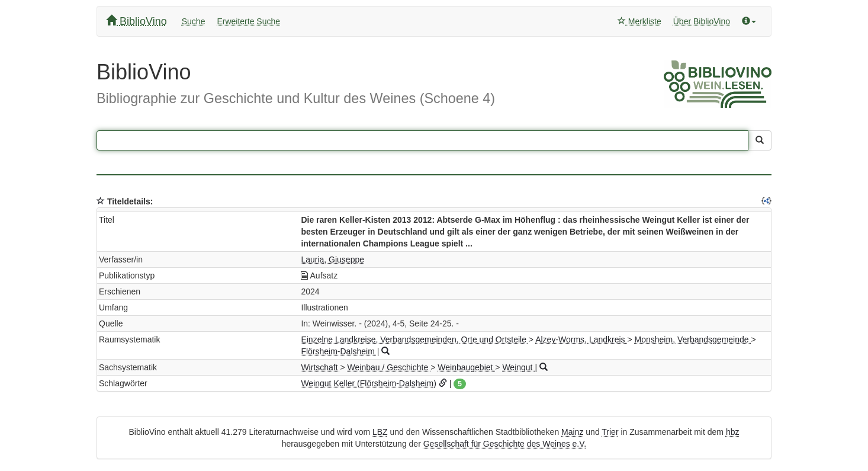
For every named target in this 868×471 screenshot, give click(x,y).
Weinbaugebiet (466, 367)
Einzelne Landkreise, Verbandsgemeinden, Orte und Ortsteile (414, 339)
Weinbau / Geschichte (389, 367)
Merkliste (639, 21)
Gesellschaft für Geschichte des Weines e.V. (505, 444)
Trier (610, 432)
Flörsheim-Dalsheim (339, 351)
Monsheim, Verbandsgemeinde (693, 339)
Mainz (572, 432)
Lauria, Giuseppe (332, 259)
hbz (733, 432)
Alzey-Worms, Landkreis (581, 339)
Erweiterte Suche (248, 21)
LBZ (380, 432)
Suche (194, 21)
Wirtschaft (320, 367)
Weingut (518, 367)
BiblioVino (136, 21)
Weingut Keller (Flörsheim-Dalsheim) (368, 383)
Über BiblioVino (702, 21)
